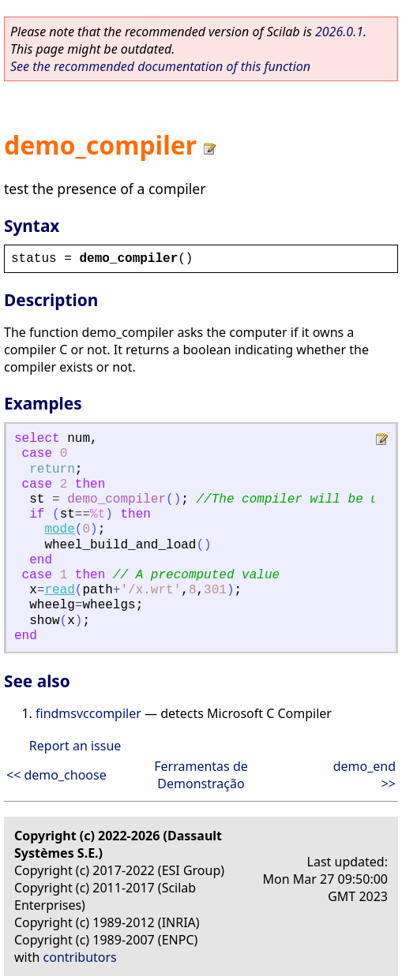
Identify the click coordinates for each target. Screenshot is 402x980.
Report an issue (75, 746)
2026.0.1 (339, 32)
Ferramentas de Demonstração (201, 775)
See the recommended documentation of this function (160, 66)
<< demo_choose (56, 775)
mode (59, 529)
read (59, 590)
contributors (80, 957)
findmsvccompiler (88, 713)
